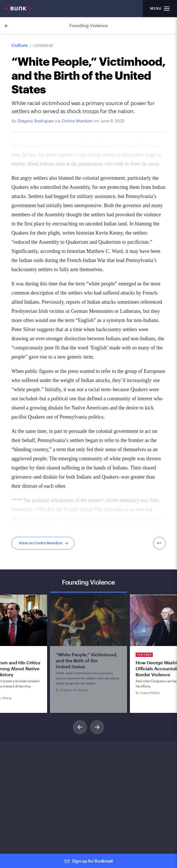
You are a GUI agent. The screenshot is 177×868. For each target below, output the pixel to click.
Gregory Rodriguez (36, 121)
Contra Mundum (77, 121)
